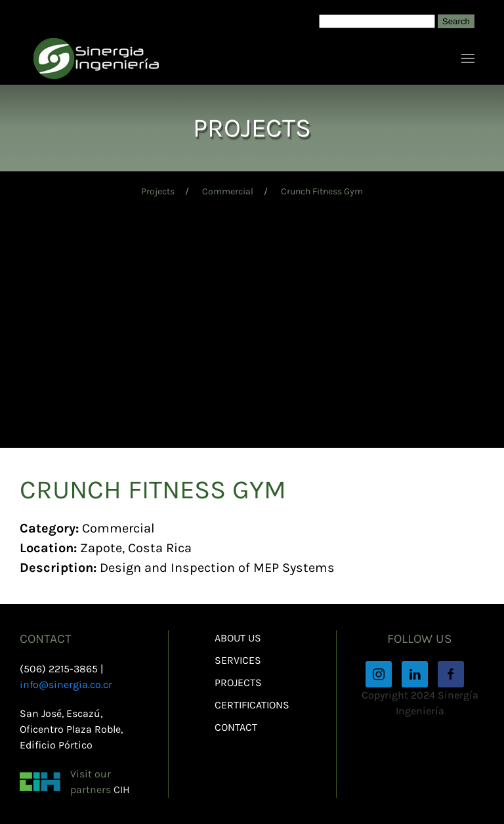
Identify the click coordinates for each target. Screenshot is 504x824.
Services (238, 660)
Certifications (252, 705)
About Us (238, 638)
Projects (158, 191)
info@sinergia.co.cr (66, 684)
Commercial (228, 191)
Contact (236, 727)
